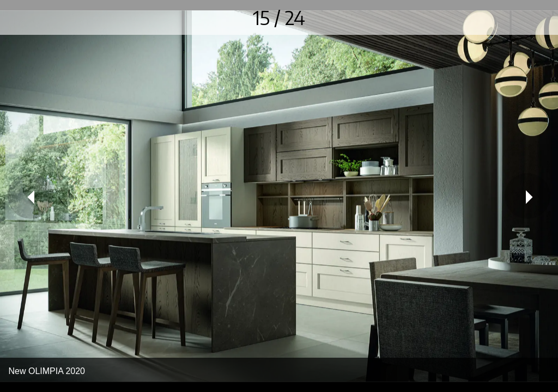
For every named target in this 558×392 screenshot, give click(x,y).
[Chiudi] (17, 17)
